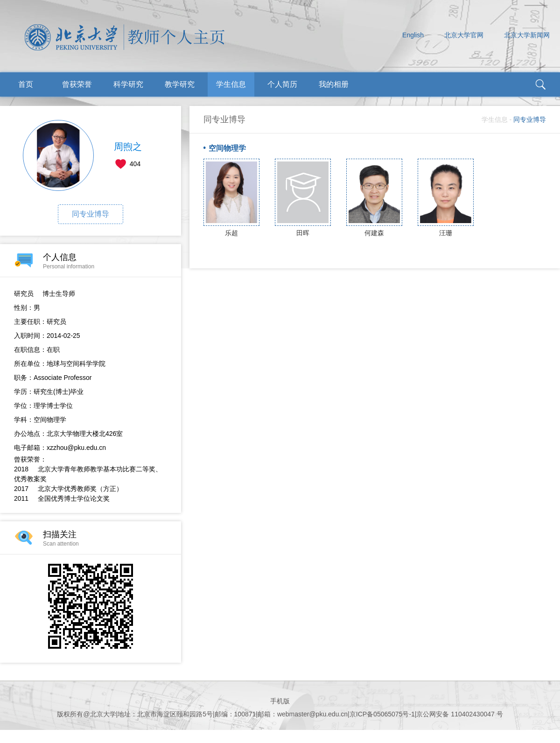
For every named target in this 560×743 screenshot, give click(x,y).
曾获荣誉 (77, 84)
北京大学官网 (464, 35)
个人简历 (282, 84)
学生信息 (231, 84)
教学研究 (180, 84)
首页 (26, 84)
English (413, 35)
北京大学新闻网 (527, 35)
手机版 (280, 701)
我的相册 (334, 84)
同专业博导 (91, 214)
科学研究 (128, 84)
